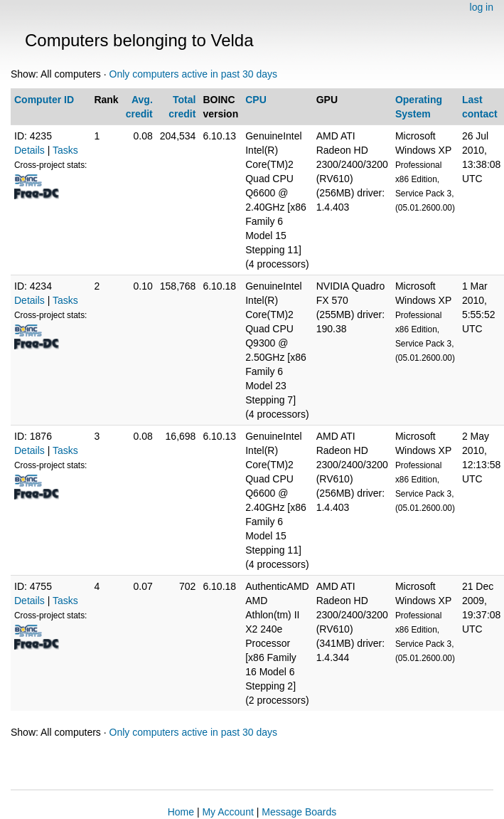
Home (181, 812)
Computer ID (44, 100)
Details (30, 150)
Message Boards (299, 812)
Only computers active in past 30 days (194, 74)
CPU (256, 100)
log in (482, 7)
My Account (227, 812)
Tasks (65, 150)
